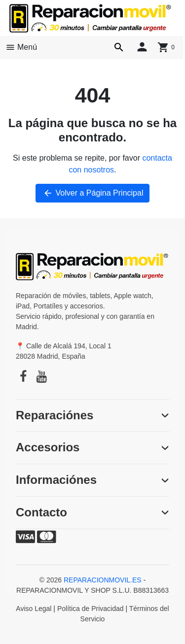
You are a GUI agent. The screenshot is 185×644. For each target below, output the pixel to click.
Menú (21, 47)
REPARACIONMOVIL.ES (103, 580)
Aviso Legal (34, 609)
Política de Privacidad (91, 609)
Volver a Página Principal (93, 193)
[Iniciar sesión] (142, 46)
